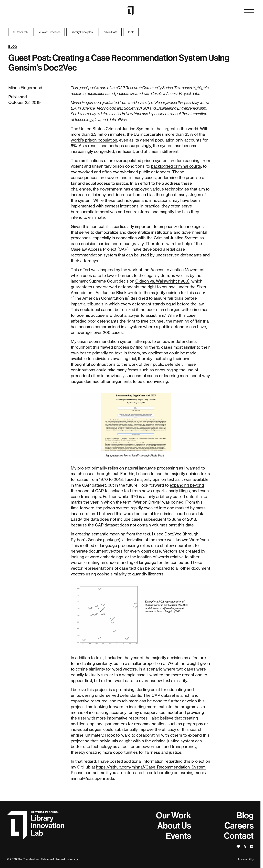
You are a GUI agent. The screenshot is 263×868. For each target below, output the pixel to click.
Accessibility (246, 859)
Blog (13, 47)
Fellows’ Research (49, 32)
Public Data (110, 32)
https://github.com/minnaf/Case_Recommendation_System (151, 767)
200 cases (113, 332)
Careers (239, 826)
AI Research (20, 32)
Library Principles (82, 32)
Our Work (173, 815)
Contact (239, 836)
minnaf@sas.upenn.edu (92, 778)
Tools (131, 32)
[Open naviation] (249, 11)
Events (178, 836)
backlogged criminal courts (176, 166)
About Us (174, 826)
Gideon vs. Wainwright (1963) (162, 281)
